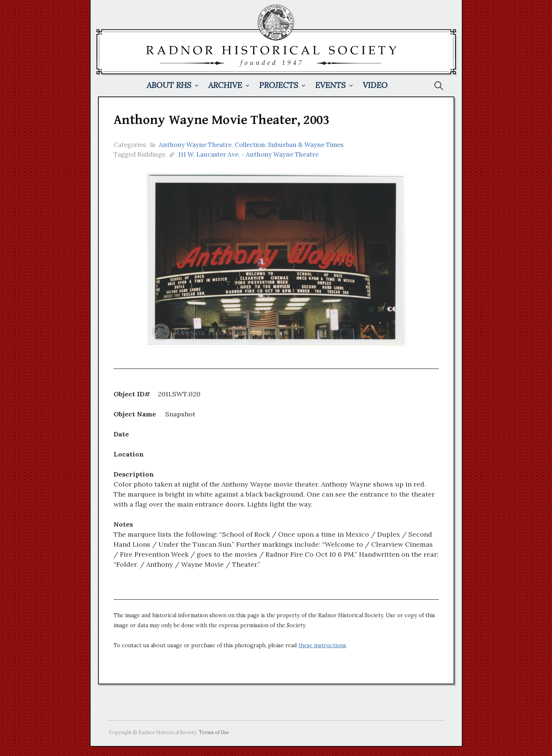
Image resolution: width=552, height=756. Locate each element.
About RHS (169, 85)
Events (330, 85)
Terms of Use (214, 732)
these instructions (322, 645)
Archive (225, 85)
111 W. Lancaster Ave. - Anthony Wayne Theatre (248, 154)
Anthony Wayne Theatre (195, 145)
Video (375, 85)
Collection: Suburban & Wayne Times (289, 145)
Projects (279, 85)
